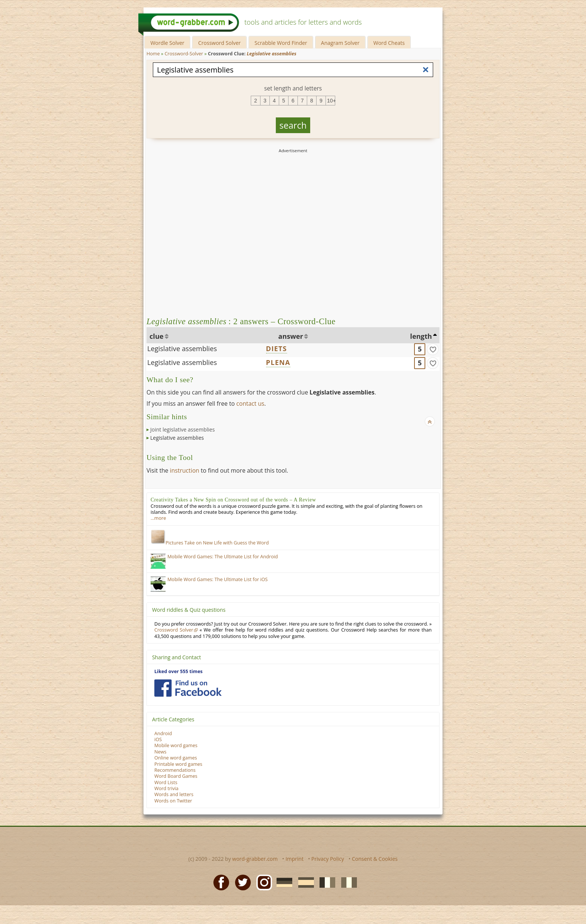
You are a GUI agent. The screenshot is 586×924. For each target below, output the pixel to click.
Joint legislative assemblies (183, 429)
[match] (433, 349)
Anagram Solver (340, 43)
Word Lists (166, 782)
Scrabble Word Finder (281, 43)
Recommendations (175, 770)
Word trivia (166, 788)
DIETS (277, 349)
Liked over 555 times (178, 671)
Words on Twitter (173, 801)
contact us (250, 403)
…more (158, 518)
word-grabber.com (255, 859)
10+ (331, 101)
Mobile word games (176, 745)
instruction (184, 470)
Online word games (176, 758)
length (421, 336)
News (160, 752)
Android (163, 733)
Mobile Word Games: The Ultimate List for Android (223, 557)
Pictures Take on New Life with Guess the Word (210, 543)
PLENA (278, 362)
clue (157, 336)
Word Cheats (389, 43)
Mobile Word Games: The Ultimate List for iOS (218, 579)
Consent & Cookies (375, 859)
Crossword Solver (219, 43)
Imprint (294, 859)
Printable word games (178, 764)
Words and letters (174, 794)
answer (291, 336)
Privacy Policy (328, 859)
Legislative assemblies (182, 349)
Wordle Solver (167, 43)
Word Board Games (176, 776)
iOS (158, 739)
